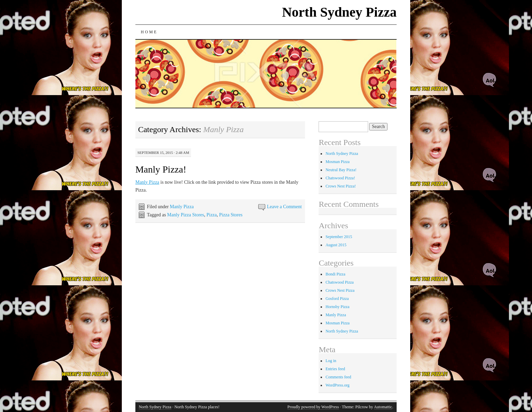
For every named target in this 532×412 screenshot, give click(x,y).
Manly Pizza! (161, 169)
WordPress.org (337, 385)
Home (149, 32)
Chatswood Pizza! (340, 178)
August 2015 (336, 245)
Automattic (383, 407)
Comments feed (338, 377)
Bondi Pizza (335, 274)
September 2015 (339, 237)
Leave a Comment (284, 207)
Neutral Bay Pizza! (341, 170)
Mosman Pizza (337, 162)
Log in (331, 361)
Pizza (211, 215)
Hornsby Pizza (337, 307)
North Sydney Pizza (339, 12)
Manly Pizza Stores (186, 215)
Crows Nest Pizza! (340, 186)
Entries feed (335, 369)
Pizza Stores (231, 215)
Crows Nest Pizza (340, 290)
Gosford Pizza (337, 299)
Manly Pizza (147, 182)
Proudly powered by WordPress (313, 407)
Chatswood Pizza (339, 282)
